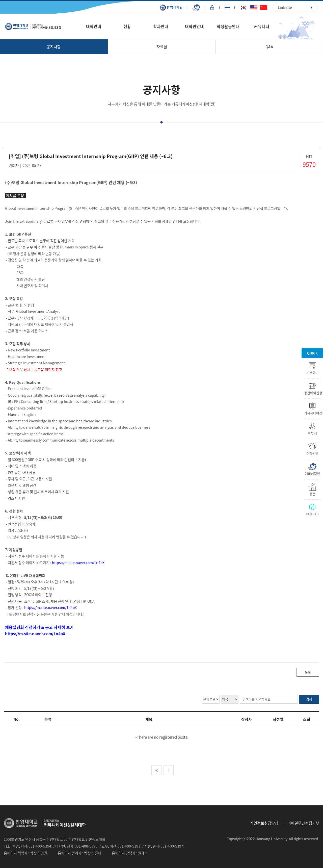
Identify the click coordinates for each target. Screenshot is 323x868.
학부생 (312, 433)
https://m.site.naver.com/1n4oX (78, 563)
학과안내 (161, 26)
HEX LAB (312, 514)
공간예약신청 (312, 392)
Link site (285, 7)
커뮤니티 (262, 26)
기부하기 (312, 372)
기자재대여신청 (312, 413)
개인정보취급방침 (264, 823)
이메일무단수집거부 (303, 823)
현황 (127, 26)
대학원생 (312, 453)
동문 (312, 493)
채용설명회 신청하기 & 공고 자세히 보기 (39, 627)
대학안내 (94, 26)
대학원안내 (194, 26)
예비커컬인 (312, 473)
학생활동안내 (228, 26)
